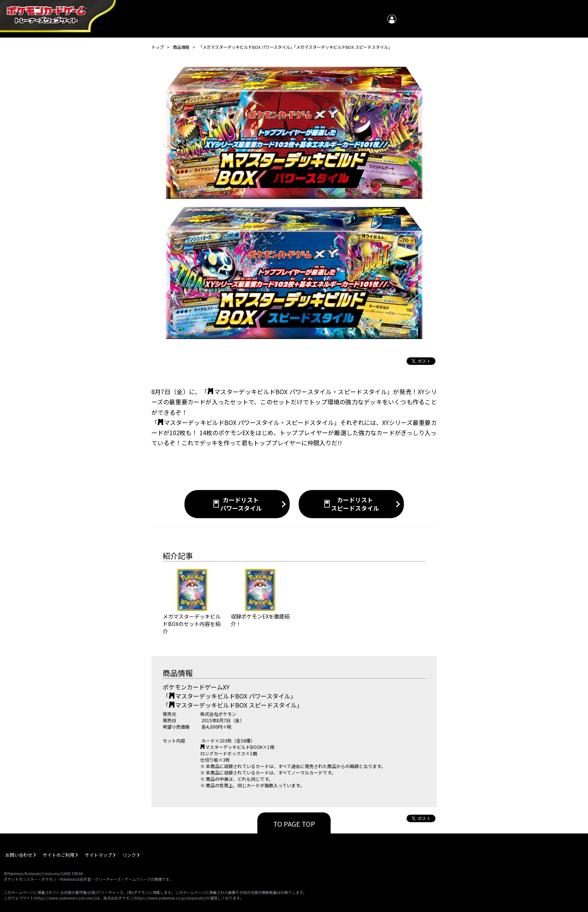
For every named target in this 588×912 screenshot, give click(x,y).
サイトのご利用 (59, 855)
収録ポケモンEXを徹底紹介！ (260, 620)
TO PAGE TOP (294, 824)
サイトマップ (98, 855)
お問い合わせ (19, 855)
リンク (129, 855)
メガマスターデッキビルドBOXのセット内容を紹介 (192, 624)
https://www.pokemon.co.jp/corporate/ (170, 898)
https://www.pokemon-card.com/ (65, 898)
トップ (158, 47)
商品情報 (181, 47)
